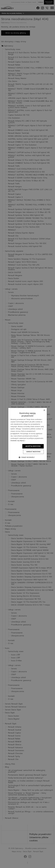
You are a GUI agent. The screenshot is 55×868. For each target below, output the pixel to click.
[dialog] (27, 434)
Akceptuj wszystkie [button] (33, 446)
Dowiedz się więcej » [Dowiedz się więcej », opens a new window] (18, 441)
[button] (27, 457)
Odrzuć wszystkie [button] (33, 452)
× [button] (44, 410)
